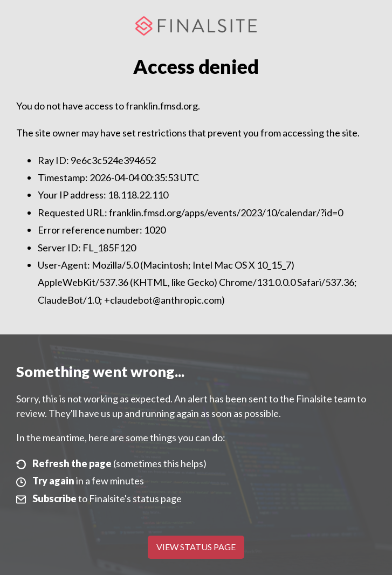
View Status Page (196, 547)
